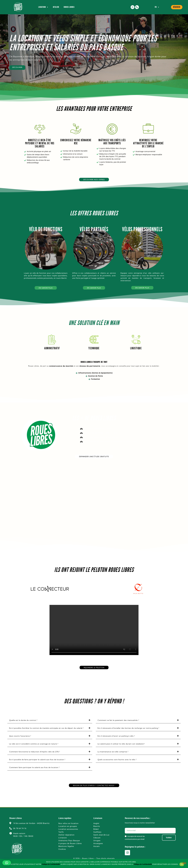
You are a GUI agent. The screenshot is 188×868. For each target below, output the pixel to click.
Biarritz (97, 831)
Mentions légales (66, 851)
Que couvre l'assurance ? (20, 741)
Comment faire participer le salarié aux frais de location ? (34, 772)
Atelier (56, 7)
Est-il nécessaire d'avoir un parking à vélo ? (116, 741)
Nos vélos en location (68, 828)
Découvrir (17, 72)
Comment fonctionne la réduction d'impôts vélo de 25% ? (35, 757)
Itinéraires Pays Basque (69, 845)
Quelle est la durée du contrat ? (23, 725)
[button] (50, 725)
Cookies (62, 854)
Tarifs (61, 837)
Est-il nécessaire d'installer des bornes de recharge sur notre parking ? (128, 733)
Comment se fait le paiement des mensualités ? (118, 725)
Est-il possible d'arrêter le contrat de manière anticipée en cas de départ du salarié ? (46, 733)
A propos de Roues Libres (70, 848)
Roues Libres (69, 7)
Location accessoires (69, 834)
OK (182, 864)
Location (43, 7)
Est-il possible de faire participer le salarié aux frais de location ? (37, 765)
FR (157, 7)
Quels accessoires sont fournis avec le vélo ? (117, 765)
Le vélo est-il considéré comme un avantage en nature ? (34, 749)
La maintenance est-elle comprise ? (113, 757)
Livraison (63, 842)
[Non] (184, 863)
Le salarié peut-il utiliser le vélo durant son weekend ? (121, 749)
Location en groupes (68, 831)
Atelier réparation (66, 840)
